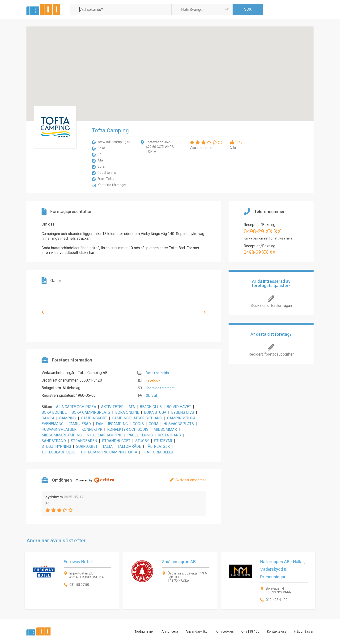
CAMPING (68, 418)
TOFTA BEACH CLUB (59, 452)
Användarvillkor (197, 631)
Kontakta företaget (112, 185)
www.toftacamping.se (114, 142)
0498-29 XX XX (262, 231)
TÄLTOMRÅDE (129, 446)
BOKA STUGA (155, 412)
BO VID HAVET (179, 407)
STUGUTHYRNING (56, 446)
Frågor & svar (304, 631)
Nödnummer (144, 631)
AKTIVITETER (112, 407)
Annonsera (170, 631)
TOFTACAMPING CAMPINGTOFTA (109, 452)
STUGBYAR (163, 441)
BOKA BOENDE (54, 412)
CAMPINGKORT (94, 418)
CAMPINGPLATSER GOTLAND (137, 418)
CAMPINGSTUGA (181, 418)
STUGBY (142, 441)
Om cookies (225, 631)
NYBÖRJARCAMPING (104, 435)
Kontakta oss (277, 631)
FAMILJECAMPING (112, 424)
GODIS (138, 424)
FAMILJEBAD (80, 424)
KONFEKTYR (92, 429)
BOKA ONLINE (127, 412)
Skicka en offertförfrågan (271, 306)
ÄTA (132, 407)
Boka (101, 148)
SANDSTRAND (54, 441)
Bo (100, 154)
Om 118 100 (250, 631)
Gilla (233, 148)
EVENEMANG (53, 424)
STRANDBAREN (84, 441)
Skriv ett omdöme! (191, 480)
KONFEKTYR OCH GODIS (128, 429)
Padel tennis (107, 173)
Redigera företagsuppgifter (271, 354)
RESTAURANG (169, 435)
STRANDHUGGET (116, 441)
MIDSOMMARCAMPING (62, 435)
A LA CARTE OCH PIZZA (76, 407)
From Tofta (106, 179)
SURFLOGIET (87, 446)
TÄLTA (108, 446)
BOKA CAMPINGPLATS (91, 412)
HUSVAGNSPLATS (179, 424)
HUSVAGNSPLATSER (59, 429)
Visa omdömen (201, 148)
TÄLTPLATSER (158, 446)
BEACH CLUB (151, 407)
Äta (100, 160)
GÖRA (154, 424)
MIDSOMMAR (165, 429)
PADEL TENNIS (140, 435)
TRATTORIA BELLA (158, 452)
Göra (101, 166)
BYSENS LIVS (183, 412)
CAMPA (48, 418)
